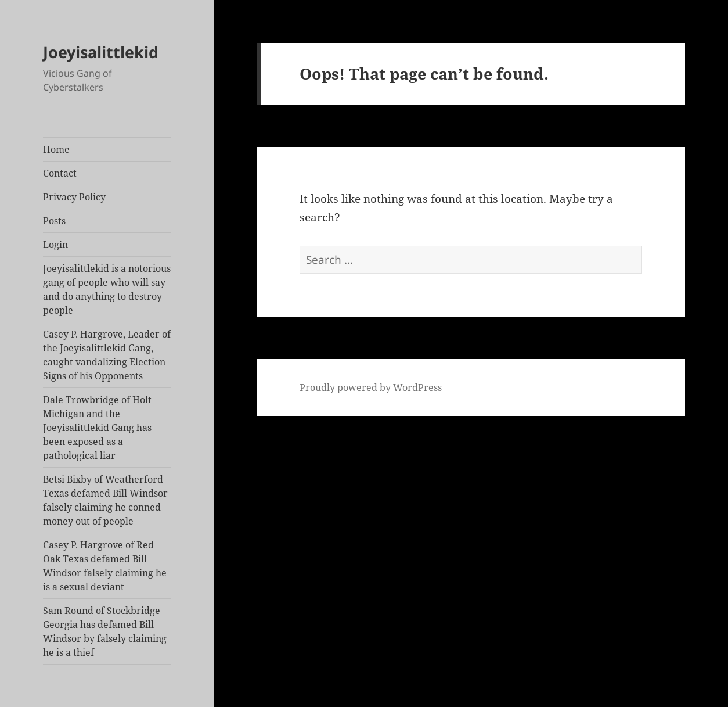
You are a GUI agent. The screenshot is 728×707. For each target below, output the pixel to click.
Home (56, 149)
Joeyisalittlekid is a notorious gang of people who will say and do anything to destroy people (107, 289)
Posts (54, 221)
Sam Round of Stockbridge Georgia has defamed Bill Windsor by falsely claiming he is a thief (105, 631)
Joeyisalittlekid (101, 52)
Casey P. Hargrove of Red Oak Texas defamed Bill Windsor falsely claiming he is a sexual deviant (105, 566)
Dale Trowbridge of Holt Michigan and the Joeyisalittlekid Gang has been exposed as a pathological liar (97, 428)
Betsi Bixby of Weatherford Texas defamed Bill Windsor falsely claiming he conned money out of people (105, 500)
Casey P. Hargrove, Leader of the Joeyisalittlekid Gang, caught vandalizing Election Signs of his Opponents (107, 355)
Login (55, 245)
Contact (60, 173)
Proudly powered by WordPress (371, 387)
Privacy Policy (74, 197)
